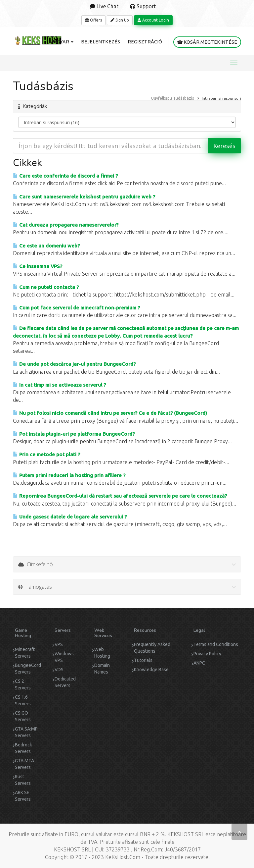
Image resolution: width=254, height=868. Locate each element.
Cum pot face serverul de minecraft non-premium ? (76, 308)
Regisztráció (145, 42)
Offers (93, 20)
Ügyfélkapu (162, 98)
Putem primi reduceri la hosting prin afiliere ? (69, 475)
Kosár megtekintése (207, 42)
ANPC (199, 663)
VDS (59, 670)
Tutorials (143, 660)
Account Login (153, 20)
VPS (59, 644)
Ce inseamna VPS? (38, 266)
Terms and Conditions (216, 644)
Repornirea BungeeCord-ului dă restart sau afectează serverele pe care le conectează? (120, 496)
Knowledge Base (151, 670)
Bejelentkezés (101, 42)
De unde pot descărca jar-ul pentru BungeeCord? (74, 364)
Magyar (61, 42)
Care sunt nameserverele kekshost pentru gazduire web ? (84, 197)
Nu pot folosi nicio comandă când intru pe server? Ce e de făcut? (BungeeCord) (110, 413)
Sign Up (120, 20)
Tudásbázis (183, 98)
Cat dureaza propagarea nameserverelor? (66, 225)
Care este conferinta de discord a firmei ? (65, 176)
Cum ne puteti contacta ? (46, 287)
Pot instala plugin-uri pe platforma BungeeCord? (74, 434)
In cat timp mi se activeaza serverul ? (59, 385)
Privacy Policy (207, 654)
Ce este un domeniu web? (46, 246)
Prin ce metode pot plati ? (46, 454)
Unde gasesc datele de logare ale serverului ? (70, 517)
